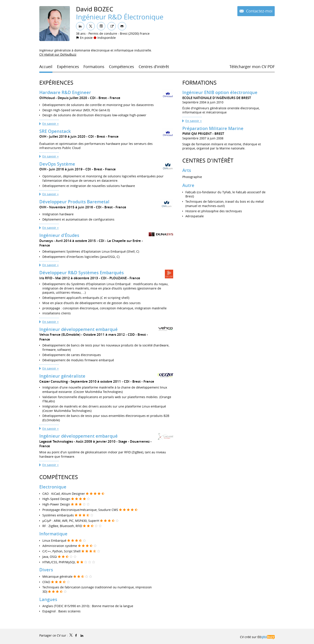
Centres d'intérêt (208, 160)
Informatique (53, 534)
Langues (48, 599)
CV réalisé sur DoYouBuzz (58, 54)
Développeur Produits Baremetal (74, 202)
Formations (199, 83)
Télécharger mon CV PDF (252, 67)
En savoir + (51, 124)
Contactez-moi (259, 11)
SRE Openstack (55, 131)
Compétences (59, 477)
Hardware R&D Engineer (65, 92)
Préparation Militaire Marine (213, 128)
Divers (46, 570)
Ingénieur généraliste (62, 376)
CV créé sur (257, 637)
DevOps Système (57, 164)
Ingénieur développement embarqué (78, 329)
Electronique (53, 487)
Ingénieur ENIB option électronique (220, 92)
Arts (187, 170)
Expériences (56, 83)
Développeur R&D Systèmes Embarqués (82, 273)
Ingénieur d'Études (59, 235)
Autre (188, 185)
